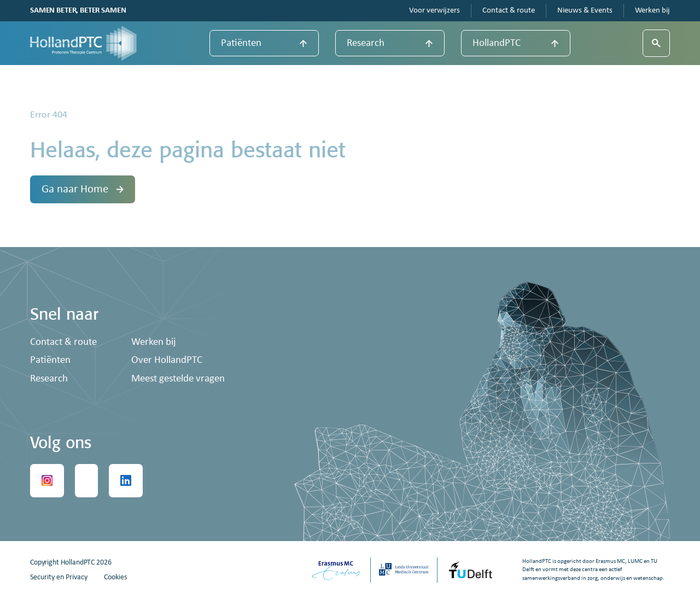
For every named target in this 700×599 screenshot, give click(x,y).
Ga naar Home (83, 189)
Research (366, 43)
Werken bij (652, 11)
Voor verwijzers (434, 11)
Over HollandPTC (167, 360)
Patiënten (241, 43)
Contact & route (509, 11)
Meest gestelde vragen (178, 379)
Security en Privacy (59, 577)
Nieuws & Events (585, 11)
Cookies (115, 577)
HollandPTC (497, 43)
